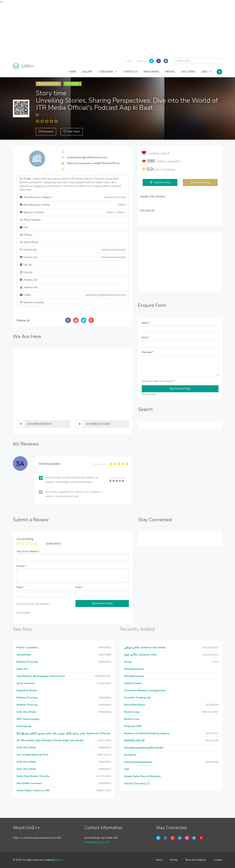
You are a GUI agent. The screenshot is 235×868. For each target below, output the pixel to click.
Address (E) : (29, 280)
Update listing (162, 182)
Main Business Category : (73, 197)
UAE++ (60, 860)
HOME (72, 72)
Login (129, 61)
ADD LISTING (188, 72)
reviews (168, 169)
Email (145, 338)
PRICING (170, 72)
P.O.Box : (26, 235)
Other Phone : (30, 242)
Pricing (174, 860)
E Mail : (73, 295)
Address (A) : (29, 287)
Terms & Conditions (196, 860)
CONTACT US (130, 72)
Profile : (70, 184)
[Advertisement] (117, 29)
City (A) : (26, 272)
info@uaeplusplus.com (97, 842)
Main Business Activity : (73, 205)
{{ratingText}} (53, 544)
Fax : (24, 227)
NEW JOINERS (151, 72)
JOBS (206, 72)
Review (21, 566)
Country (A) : (73, 257)
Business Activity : (73, 212)
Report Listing (202, 182)
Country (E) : (73, 250)
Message (148, 352)
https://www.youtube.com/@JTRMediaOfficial (93, 163)
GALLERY (87, 72)
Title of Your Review (28, 552)
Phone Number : (31, 220)
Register (141, 61)
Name (146, 323)
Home (159, 860)
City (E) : (26, 265)
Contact (218, 860)
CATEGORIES (108, 72)
